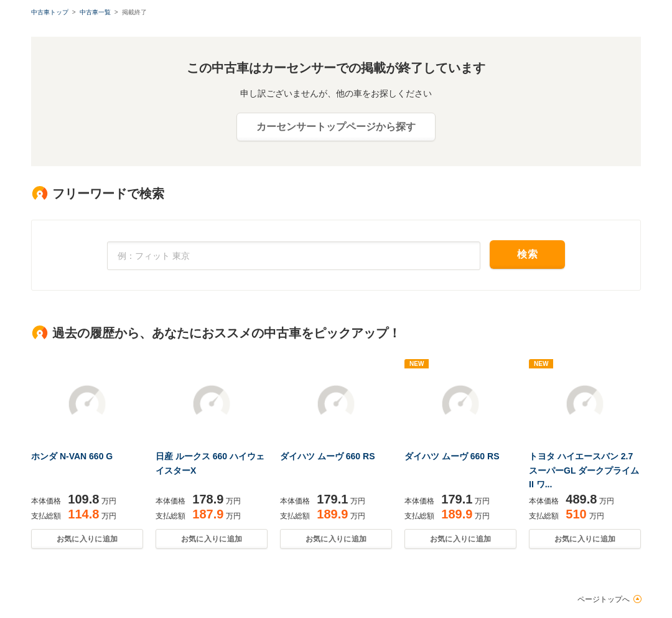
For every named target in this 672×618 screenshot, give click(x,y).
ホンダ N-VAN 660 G (72, 456)
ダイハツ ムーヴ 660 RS (327, 456)
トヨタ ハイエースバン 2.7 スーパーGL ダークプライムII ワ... (584, 470)
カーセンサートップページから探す (336, 127)
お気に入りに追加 (87, 539)
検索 (527, 254)
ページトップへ (604, 599)
